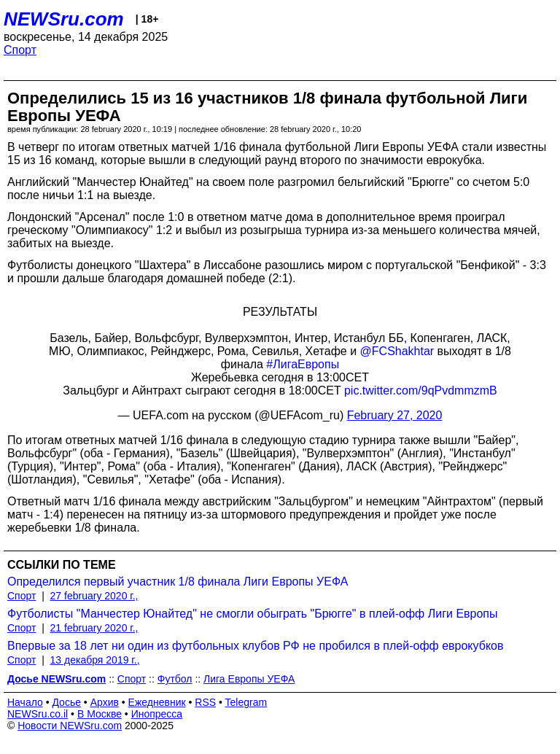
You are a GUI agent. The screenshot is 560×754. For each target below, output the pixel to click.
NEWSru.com (64, 19)
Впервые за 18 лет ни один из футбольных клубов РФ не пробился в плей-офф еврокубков (255, 646)
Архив (105, 702)
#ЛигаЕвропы (303, 364)
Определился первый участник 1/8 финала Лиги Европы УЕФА (178, 582)
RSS (205, 702)
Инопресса (157, 714)
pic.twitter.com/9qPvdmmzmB (421, 390)
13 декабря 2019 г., (95, 660)
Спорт (20, 50)
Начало (25, 702)
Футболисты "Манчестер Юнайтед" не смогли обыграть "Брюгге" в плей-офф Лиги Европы (253, 614)
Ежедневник (157, 702)
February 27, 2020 (395, 415)
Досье (66, 702)
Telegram (246, 702)
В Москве (100, 714)
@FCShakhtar (397, 351)
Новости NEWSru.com (70, 726)
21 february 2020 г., (94, 628)
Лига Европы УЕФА (249, 679)
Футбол (175, 679)
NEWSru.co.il (38, 714)
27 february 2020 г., (94, 596)
